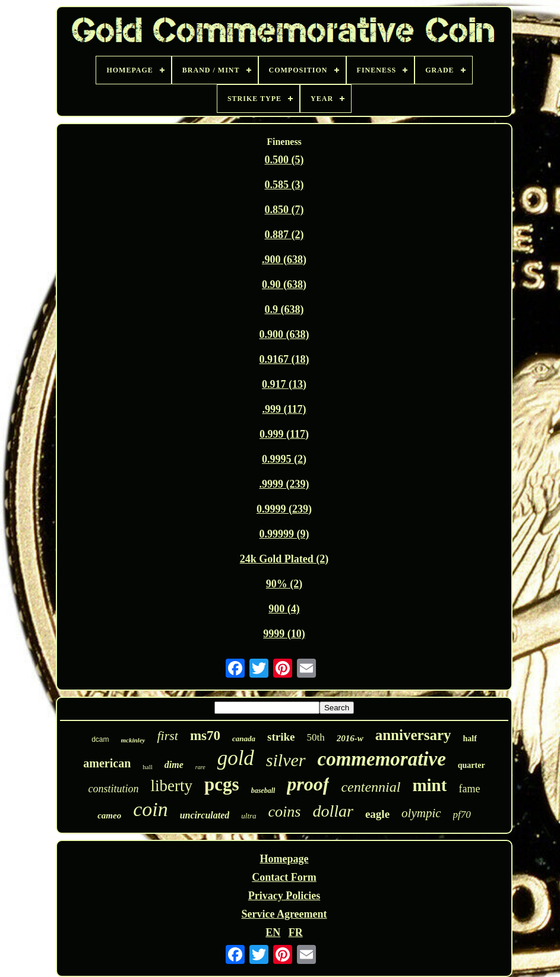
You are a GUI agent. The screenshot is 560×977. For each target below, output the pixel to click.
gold (236, 758)
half (469, 739)
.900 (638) (284, 260)
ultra (249, 816)
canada (244, 739)
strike (281, 737)
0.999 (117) (284, 434)
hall (148, 767)
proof (308, 784)
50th (315, 737)
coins (285, 812)
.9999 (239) (284, 484)
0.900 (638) (284, 334)
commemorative (382, 759)
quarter (472, 765)
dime (174, 765)
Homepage (284, 859)
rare (200, 767)
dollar (333, 811)
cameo (109, 815)
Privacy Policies (284, 896)
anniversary (413, 735)
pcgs (222, 784)
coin (151, 809)
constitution (114, 789)
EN (273, 932)
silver (286, 760)
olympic (421, 813)
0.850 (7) (284, 210)
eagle (377, 814)
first (167, 736)
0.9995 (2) (284, 459)
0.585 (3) (284, 185)
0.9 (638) (284, 309)
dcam (100, 739)
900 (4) (284, 609)
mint (429, 785)
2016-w (350, 738)
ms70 (205, 736)
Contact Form (284, 877)
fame (469, 789)
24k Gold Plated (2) (284, 559)
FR (296, 932)
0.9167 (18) (284, 359)
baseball (263, 791)
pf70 (462, 815)
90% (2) (284, 584)
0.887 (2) (284, 235)
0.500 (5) (284, 160)
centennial (371, 787)
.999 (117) (284, 409)
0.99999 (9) (284, 534)
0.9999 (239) (284, 509)
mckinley (133, 740)
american (107, 763)
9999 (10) (284, 634)
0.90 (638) (284, 284)
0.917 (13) (284, 384)
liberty (172, 786)
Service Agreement (284, 914)
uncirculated (205, 815)
